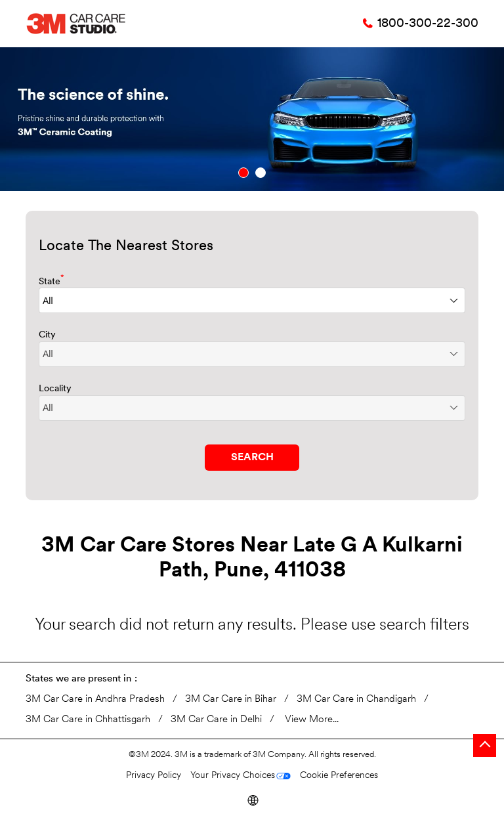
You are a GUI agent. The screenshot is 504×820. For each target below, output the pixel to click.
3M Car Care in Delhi (216, 720)
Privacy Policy (154, 776)
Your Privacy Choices (233, 776)
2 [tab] (261, 173)
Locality (55, 389)
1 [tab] (243, 173)
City (47, 335)
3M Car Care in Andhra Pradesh (95, 700)
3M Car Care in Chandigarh (356, 700)
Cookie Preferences (339, 776)
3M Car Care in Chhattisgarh (88, 720)
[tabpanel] (252, 119)
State (52, 281)
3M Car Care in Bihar (231, 700)
